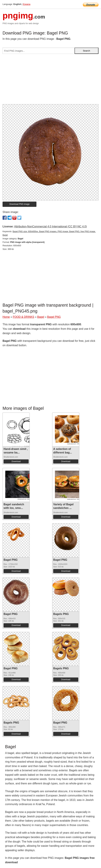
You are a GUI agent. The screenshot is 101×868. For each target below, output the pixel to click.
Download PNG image (20, 204)
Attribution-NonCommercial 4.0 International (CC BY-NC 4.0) (50, 226)
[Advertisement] (50, 80)
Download (16, 461)
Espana (27, 4)
